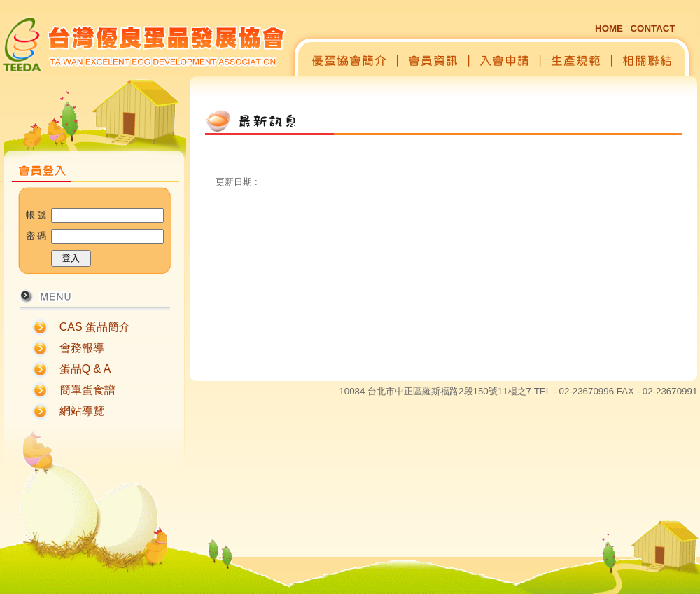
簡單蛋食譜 (87, 390)
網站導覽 (82, 411)
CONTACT (652, 28)
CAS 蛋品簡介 (95, 327)
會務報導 (82, 348)
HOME (609, 28)
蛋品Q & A (85, 369)
